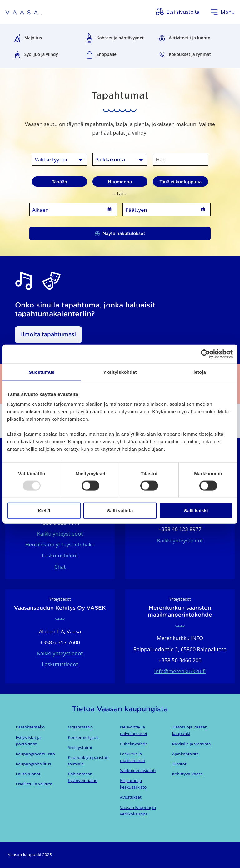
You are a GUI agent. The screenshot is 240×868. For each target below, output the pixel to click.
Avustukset (131, 797)
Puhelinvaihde (134, 744)
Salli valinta (120, 511)
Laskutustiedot (60, 555)
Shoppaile (107, 54)
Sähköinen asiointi (138, 770)
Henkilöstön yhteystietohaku (60, 544)
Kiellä (44, 511)
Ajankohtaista (185, 754)
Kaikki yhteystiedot (60, 533)
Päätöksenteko (30, 727)
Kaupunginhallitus (33, 764)
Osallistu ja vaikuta (34, 784)
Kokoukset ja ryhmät (190, 54)
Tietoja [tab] (198, 372)
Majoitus (33, 38)
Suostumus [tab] (42, 372)
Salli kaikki (196, 511)
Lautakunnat (28, 774)
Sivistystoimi (80, 747)
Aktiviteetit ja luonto (190, 38)
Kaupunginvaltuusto (35, 754)
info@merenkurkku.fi (180, 671)
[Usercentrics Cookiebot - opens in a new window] (205, 354)
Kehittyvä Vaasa (187, 774)
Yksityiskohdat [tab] (120, 372)
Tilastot (179, 764)
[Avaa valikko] (223, 12)
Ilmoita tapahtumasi (48, 334)
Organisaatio (80, 727)
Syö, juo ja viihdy (41, 54)
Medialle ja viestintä (192, 744)
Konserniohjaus (83, 737)
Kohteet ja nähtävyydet (120, 38)
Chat (60, 567)
